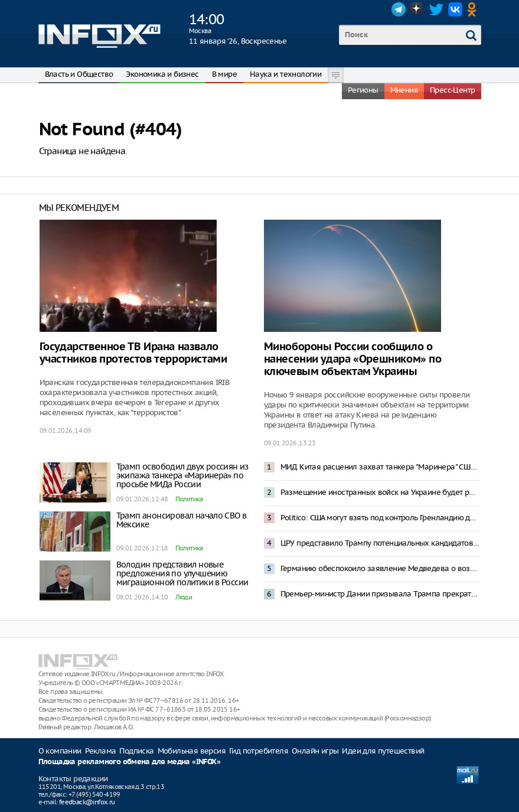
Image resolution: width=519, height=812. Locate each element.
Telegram (399, 9)
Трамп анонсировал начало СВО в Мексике (182, 520)
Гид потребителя (259, 751)
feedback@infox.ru (87, 802)
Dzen (417, 9)
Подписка (136, 751)
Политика (189, 499)
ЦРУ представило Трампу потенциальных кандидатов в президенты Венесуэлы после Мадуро (380, 543)
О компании (60, 751)
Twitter (436, 9)
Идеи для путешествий (383, 751)
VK (455, 9)
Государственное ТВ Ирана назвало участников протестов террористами (133, 353)
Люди (184, 597)
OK (474, 9)
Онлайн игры (315, 751)
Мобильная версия (192, 751)
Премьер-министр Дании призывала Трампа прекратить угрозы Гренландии (380, 594)
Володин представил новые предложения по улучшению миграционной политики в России (182, 573)
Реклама (101, 751)
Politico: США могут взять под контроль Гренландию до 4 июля (380, 518)
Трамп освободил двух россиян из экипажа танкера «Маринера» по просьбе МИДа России (182, 475)
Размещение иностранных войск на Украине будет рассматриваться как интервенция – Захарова (380, 492)
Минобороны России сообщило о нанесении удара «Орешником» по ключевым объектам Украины (353, 359)
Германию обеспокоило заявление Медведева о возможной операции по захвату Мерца (380, 568)
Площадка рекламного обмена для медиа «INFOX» (130, 762)
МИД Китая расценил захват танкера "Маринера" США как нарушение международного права (380, 467)
